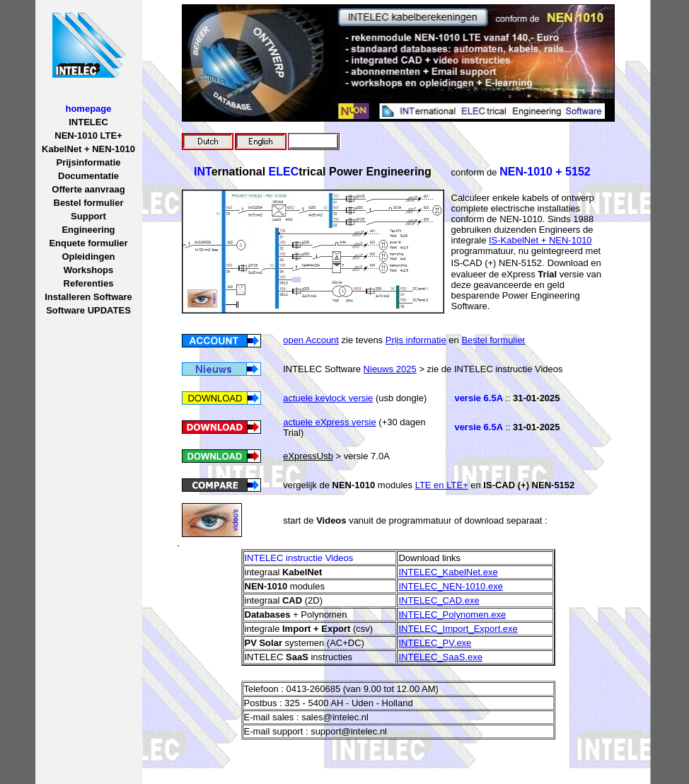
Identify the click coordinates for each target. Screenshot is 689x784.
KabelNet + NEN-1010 (88, 149)
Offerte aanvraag (88, 189)
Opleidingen (88, 256)
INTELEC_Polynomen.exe (452, 615)
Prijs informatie (416, 340)
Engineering (88, 230)
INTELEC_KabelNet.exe (448, 572)
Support (88, 216)
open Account (311, 340)
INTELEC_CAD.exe (439, 600)
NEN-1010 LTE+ (88, 136)
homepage (88, 109)
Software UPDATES (88, 310)
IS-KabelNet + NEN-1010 (540, 240)
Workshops (89, 270)
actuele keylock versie (328, 398)
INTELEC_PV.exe (435, 643)
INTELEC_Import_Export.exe (458, 629)
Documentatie (88, 176)
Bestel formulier (89, 203)
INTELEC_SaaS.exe (440, 657)
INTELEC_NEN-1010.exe (450, 586)
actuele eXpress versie (330, 422)
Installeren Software (88, 297)
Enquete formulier (88, 243)
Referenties (89, 283)
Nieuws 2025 (390, 369)
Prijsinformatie (88, 162)
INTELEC (88, 122)
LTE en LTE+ (442, 485)
